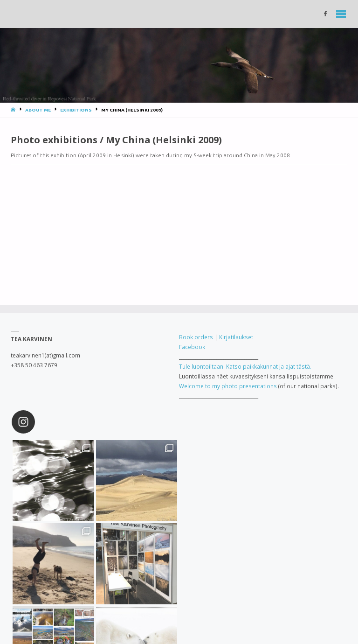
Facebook (192, 347)
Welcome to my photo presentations (228, 386)
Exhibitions (76, 110)
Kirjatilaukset (236, 337)
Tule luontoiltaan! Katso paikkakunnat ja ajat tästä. (245, 366)
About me (38, 110)
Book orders (196, 337)
